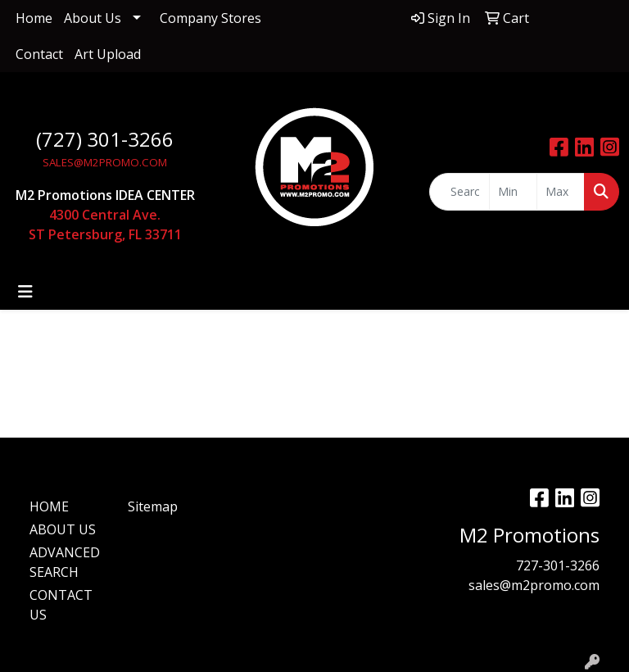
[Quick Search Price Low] (513, 192)
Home (34, 18)
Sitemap (153, 506)
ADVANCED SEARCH (65, 562)
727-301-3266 (558, 565)
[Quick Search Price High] (561, 192)
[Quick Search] (459, 192)
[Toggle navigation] (25, 292)
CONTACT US (61, 605)
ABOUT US (63, 529)
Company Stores (210, 18)
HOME (49, 506)
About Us (93, 18)
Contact (39, 54)
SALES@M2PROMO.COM (105, 162)
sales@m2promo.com (534, 585)
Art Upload (108, 54)
